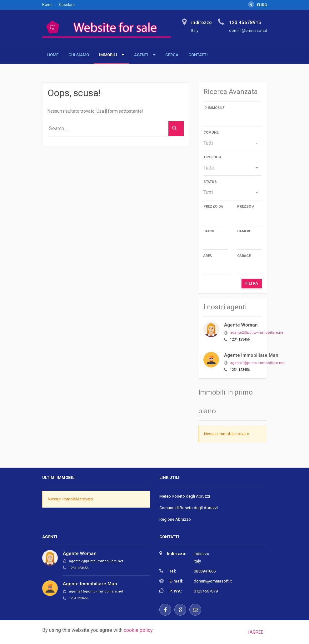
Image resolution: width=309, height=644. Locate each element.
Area (208, 256)
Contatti (198, 55)
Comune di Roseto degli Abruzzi (189, 508)
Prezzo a (246, 206)
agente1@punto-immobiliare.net (257, 363)
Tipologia (212, 157)
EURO (258, 5)
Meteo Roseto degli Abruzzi (185, 496)
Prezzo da (213, 206)
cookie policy (138, 630)
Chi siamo (79, 55)
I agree (256, 632)
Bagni (209, 231)
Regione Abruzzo (175, 519)
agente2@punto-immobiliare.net (257, 333)
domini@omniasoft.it (213, 581)
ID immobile (214, 108)
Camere (244, 231)
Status (210, 182)
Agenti (141, 55)
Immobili (108, 55)
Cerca (172, 55)
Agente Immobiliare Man (251, 355)
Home (47, 5)
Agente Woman (241, 325)
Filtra (252, 283)
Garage (244, 256)
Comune (211, 133)
